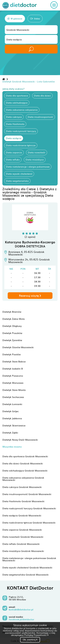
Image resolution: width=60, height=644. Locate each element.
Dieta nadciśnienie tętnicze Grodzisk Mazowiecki (29, 523)
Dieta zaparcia (14, 152)
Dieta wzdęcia (14, 138)
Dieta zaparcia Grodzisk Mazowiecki (22, 530)
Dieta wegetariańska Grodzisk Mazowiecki (26, 575)
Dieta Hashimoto (15, 124)
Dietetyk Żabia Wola (14, 319)
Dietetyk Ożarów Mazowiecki (18, 347)
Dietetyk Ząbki (10, 433)
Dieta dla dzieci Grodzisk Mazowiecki (23, 463)
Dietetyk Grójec (11, 411)
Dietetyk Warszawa (13, 383)
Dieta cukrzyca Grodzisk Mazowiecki (22, 487)
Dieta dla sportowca (17, 95)
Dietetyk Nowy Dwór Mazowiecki (20, 440)
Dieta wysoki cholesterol (19, 174)
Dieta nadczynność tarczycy (21, 131)
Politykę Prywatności (36, 635)
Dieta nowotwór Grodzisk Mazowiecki (23, 537)
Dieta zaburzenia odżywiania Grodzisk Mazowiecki (23, 479)
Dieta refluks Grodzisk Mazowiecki (21, 544)
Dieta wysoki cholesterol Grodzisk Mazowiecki (27, 567)
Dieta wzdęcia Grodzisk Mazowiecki (22, 515)
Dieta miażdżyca (35, 159)
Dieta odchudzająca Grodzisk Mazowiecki (25, 470)
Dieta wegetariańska (17, 181)
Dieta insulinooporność (40, 117)
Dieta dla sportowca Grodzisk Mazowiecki (25, 456)
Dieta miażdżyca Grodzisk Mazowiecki (23, 551)
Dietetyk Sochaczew (13, 397)
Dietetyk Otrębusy (12, 326)
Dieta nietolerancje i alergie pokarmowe (28, 167)
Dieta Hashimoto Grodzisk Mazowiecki (23, 501)
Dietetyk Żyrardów (12, 340)
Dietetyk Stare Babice (14, 361)
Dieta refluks (13, 159)
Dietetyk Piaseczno (13, 376)
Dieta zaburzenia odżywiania (22, 110)
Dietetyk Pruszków (12, 333)
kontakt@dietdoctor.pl (21, 610)
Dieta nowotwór (37, 152)
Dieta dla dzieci (42, 95)
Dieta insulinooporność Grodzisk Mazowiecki (27, 494)
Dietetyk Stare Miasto (14, 390)
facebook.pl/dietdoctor (21, 619)
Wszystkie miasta (12, 447)
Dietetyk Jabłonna (12, 418)
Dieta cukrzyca (14, 117)
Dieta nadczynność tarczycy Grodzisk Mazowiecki (29, 508)
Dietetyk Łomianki (12, 404)
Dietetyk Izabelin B (13, 369)
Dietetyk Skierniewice (14, 425)
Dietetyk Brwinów (12, 312)
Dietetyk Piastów (12, 354)
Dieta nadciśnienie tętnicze (21, 145)
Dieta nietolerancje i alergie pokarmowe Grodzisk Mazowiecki (29, 559)
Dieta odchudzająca (17, 103)
